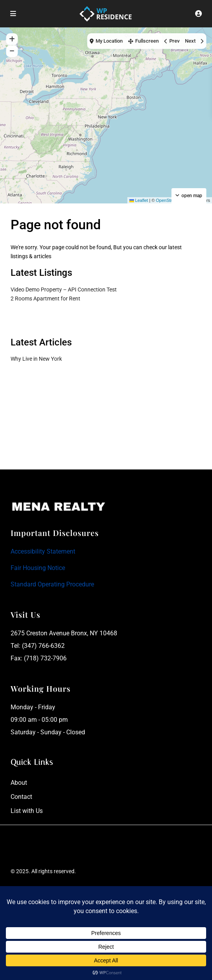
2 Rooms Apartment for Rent (45, 298)
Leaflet (139, 200)
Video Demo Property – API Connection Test (64, 290)
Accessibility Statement (43, 551)
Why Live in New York (36, 359)
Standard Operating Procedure (52, 584)
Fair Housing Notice (38, 568)
